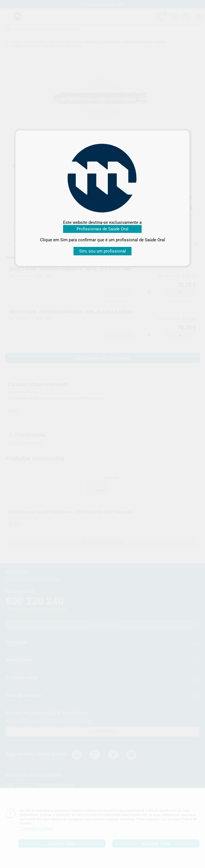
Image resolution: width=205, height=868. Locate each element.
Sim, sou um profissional (102, 251)
